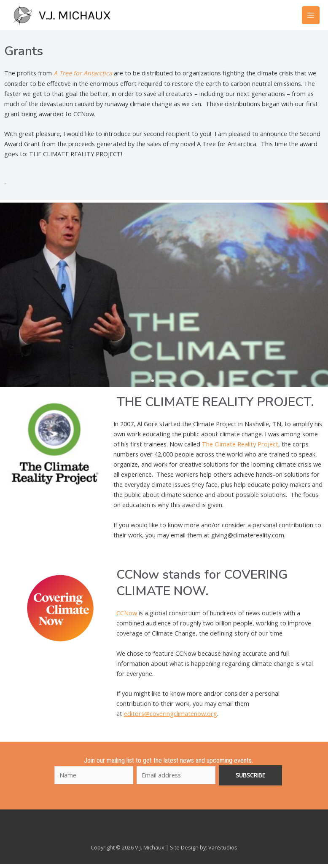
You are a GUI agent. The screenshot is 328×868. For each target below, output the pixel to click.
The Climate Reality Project (240, 449)
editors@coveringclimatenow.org (171, 718)
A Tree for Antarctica (83, 78)
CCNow (127, 618)
